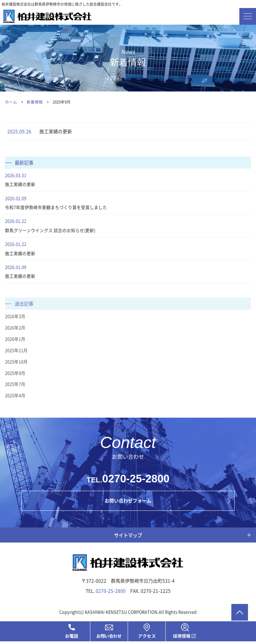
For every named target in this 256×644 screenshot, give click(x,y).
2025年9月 (15, 378)
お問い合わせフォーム (128, 502)
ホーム (11, 102)
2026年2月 (15, 333)
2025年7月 (15, 390)
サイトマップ (128, 537)
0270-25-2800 (136, 480)
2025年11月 (16, 356)
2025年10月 (16, 367)
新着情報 (35, 102)
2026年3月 (15, 322)
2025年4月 (15, 401)
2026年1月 (15, 345)
